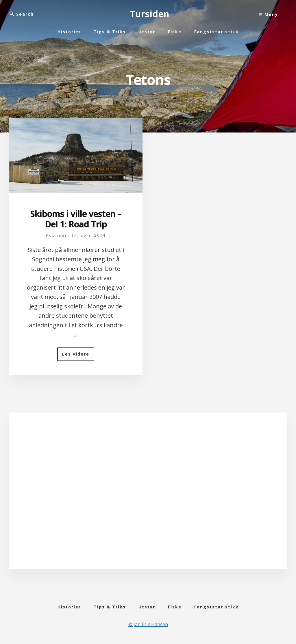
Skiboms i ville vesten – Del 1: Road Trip (76, 219)
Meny (269, 14)
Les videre (78, 356)
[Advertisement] (148, 500)
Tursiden (150, 14)
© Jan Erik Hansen (148, 624)
